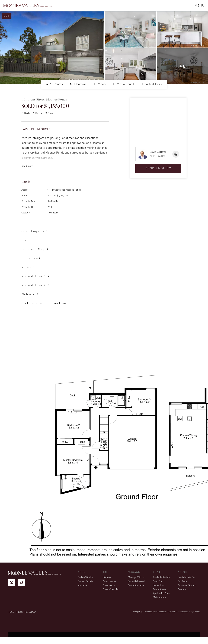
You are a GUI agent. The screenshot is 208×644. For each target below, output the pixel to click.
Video (100, 89)
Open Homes (109, 586)
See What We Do (186, 582)
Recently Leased (136, 586)
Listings (107, 582)
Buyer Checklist (111, 594)
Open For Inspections (159, 588)
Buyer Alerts (109, 590)
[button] (28, 244)
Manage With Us (136, 582)
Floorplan (78, 89)
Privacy (20, 616)
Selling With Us (86, 582)
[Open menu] (198, 8)
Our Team (183, 586)
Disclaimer (31, 616)
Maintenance (160, 602)
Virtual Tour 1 (123, 89)
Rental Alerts (159, 594)
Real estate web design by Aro (187, 616)
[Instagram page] (22, 587)
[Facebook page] (13, 587)
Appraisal (83, 590)
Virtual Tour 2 (152, 89)
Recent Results (86, 586)
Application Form (161, 598)
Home (11, 616)
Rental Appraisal (136, 590)
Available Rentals (161, 582)
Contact (182, 594)
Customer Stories (187, 590)
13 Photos (54, 89)
